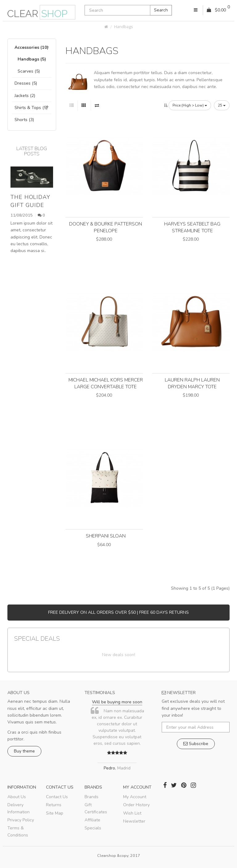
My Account (135, 797)
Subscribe (196, 744)
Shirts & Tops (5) (31, 108)
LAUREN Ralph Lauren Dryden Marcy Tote (192, 383)
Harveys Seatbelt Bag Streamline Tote (192, 227)
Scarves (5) (29, 71)
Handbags (124, 27)
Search (161, 10)
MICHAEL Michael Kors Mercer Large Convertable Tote (106, 383)
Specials (93, 828)
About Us (17, 797)
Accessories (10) (31, 47)
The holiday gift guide (30, 201)
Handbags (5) (32, 59)
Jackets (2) (25, 96)
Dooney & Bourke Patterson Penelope (106, 227)
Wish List (132, 813)
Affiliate (92, 820)
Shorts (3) (24, 120)
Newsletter (134, 821)
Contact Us (57, 797)
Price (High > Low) (190, 105)
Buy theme (24, 751)
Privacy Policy (21, 820)
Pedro (109, 768)
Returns (54, 805)
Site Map (55, 813)
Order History (136, 805)
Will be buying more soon (117, 702)
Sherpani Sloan (106, 536)
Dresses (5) (26, 83)
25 (222, 105)
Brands (91, 797)
